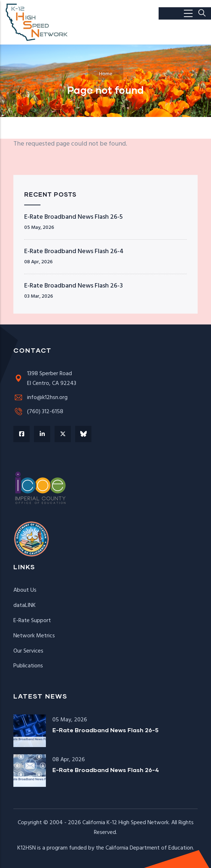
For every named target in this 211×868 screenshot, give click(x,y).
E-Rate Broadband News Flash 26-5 (74, 217)
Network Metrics (34, 636)
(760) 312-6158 (38, 412)
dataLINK (25, 605)
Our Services (28, 651)
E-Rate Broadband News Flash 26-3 (74, 286)
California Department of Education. (150, 848)
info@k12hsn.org (40, 398)
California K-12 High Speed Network (126, 823)
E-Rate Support (32, 621)
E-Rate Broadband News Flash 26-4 (74, 251)
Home (106, 74)
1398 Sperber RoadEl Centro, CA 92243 (45, 379)
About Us (25, 590)
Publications (28, 666)
